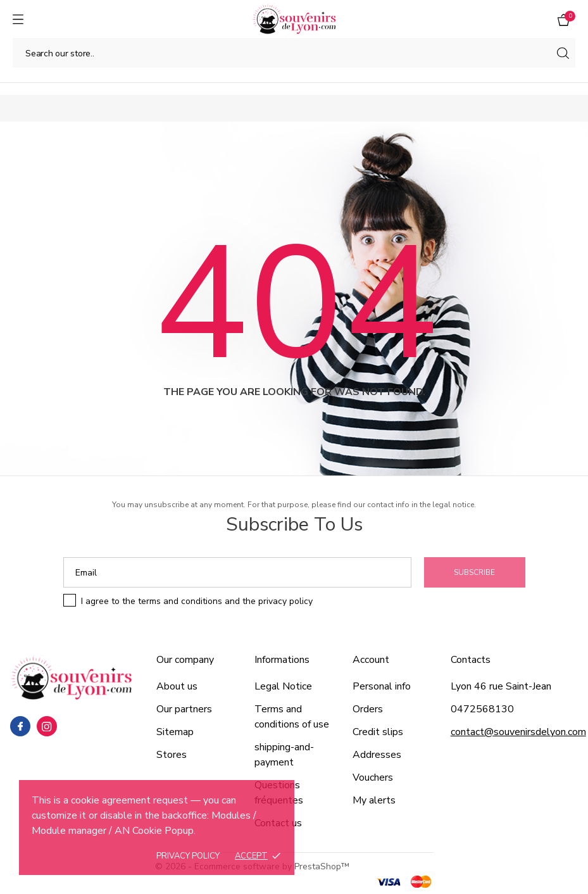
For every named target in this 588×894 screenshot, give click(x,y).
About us (177, 686)
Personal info (382, 686)
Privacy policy (188, 856)
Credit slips (378, 732)
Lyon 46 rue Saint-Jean (501, 686)
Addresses (377, 755)
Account (371, 660)
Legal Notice (283, 686)
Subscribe (474, 572)
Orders (368, 709)
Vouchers (373, 778)
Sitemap (175, 732)
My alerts (374, 800)
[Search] (294, 53)
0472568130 (482, 709)
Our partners (184, 709)
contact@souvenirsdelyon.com (518, 732)
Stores (172, 755)
